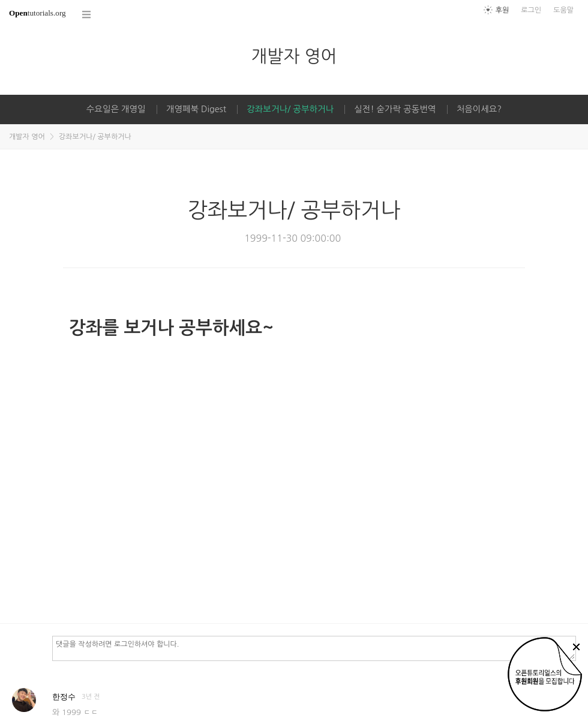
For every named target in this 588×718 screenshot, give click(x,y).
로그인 (531, 10)
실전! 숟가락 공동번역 (395, 109)
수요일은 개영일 (116, 109)
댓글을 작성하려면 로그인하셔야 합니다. (314, 648)
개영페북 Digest (196, 109)
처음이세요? (479, 109)
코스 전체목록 (87, 15)
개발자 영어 (294, 56)
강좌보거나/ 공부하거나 (290, 109)
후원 (502, 10)
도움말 (563, 10)
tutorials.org (37, 13)
